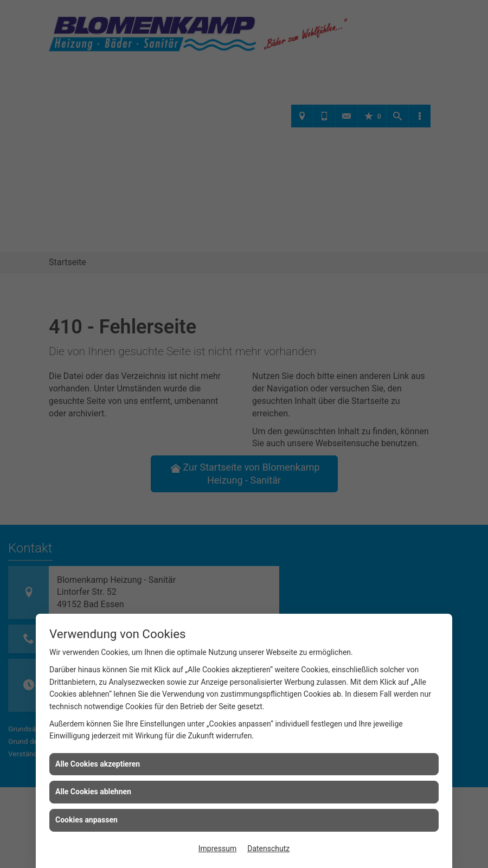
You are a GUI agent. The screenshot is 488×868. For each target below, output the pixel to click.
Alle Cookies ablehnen (93, 792)
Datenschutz (268, 848)
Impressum (217, 848)
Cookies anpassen (86, 820)
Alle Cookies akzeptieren (98, 764)
